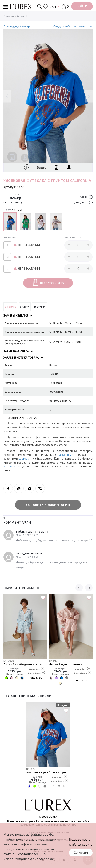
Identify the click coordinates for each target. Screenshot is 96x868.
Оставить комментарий (48, 505)
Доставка (39, 307)
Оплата (24, 307)
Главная (9, 16)
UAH (53, 7)
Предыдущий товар (17, 26)
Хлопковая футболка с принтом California (48, 772)
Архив (21, 16)
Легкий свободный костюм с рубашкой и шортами (25, 664)
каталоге (9, 466)
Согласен (81, 853)
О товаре (10, 307)
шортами (25, 459)
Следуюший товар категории (73, 26)
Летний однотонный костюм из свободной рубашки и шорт (71, 664)
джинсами (66, 455)
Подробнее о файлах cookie (80, 842)
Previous (7, 96)
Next (89, 96)
